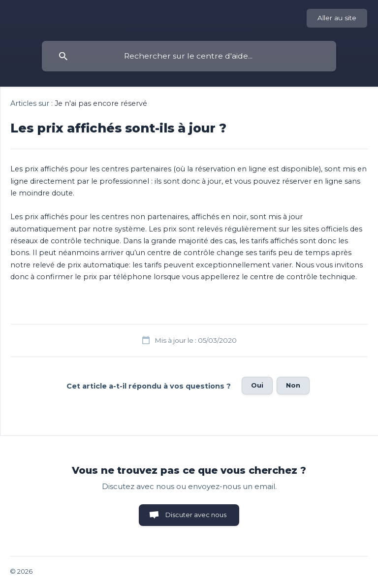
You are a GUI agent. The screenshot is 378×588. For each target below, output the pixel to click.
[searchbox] (189, 56)
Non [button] (293, 385)
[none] (337, 18)
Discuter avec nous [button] (196, 515)
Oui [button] (257, 385)
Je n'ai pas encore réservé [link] (101, 103)
